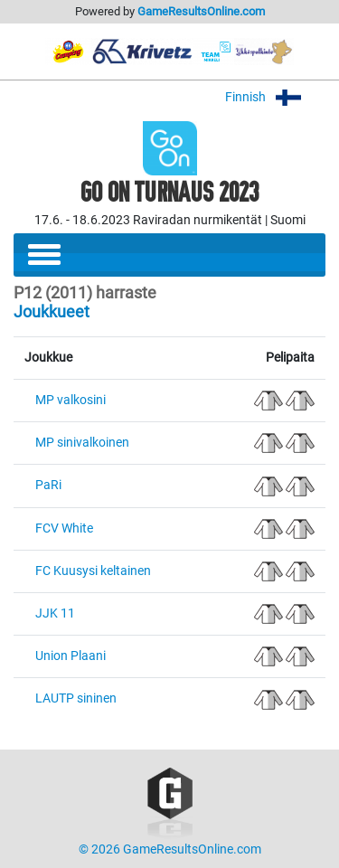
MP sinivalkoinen (82, 443)
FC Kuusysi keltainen (93, 571)
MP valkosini (71, 400)
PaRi (48, 485)
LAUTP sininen (76, 698)
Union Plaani (71, 656)
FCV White (64, 528)
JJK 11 (55, 613)
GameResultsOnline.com (201, 11)
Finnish (275, 97)
